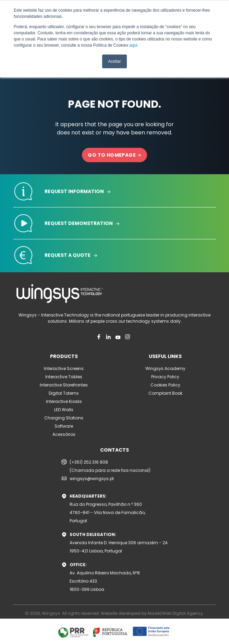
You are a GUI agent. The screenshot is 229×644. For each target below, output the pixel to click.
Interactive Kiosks (64, 401)
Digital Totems (64, 393)
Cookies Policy (165, 385)
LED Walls (64, 410)
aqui (134, 45)
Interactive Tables (64, 377)
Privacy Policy (165, 377)
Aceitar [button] (114, 61)
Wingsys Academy (165, 368)
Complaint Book (165, 393)
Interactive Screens (64, 368)
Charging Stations (64, 418)
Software (64, 426)
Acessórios (64, 434)
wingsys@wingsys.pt (92, 479)
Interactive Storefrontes (64, 385)
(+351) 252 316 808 (89, 462)
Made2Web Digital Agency (175, 613)
